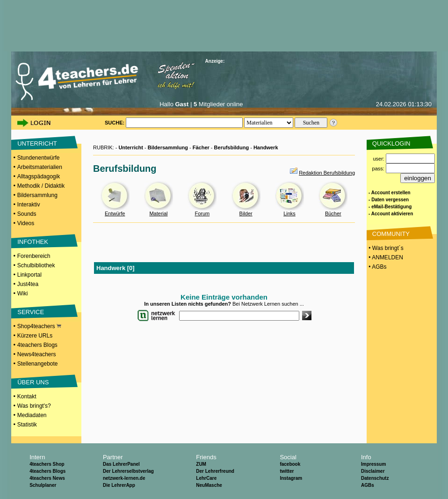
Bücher (333, 213)
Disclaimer (373, 471)
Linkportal (29, 275)
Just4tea (28, 284)
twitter (287, 471)
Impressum (373, 464)
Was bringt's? (34, 406)
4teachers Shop (47, 464)
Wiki (23, 294)
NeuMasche (209, 485)
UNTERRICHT (37, 143)
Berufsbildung (232, 147)
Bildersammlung (37, 195)
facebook (290, 464)
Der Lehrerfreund (215, 471)
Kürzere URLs (35, 336)
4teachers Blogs (37, 345)
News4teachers (37, 354)
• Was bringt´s (385, 248)
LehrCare (206, 478)
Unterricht (131, 147)
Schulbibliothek (36, 265)
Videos (26, 223)
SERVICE (31, 312)
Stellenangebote (38, 364)
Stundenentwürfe (39, 158)
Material (158, 213)
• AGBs (377, 267)
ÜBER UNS (33, 382)
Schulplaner (43, 485)
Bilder (246, 213)
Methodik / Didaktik (41, 186)
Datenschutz (375, 478)
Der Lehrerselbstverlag (128, 471)
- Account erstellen (390, 193)
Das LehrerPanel (121, 464)
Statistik (27, 425)
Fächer (201, 147)
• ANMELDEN (385, 257)
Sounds (27, 214)
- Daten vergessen (389, 200)
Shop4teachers (39, 326)
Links (289, 213)
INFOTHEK (33, 242)
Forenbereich (34, 256)
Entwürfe (115, 213)
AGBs (368, 485)
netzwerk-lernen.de (124, 478)
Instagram (291, 478)
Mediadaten (32, 415)
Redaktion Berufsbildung (327, 173)
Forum (202, 213)
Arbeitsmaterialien (40, 167)
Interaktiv (29, 205)
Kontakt (27, 396)
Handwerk (266, 147)
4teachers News (47, 478)
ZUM (201, 464)
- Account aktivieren (391, 214)
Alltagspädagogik (39, 176)
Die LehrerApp (119, 485)
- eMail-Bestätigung (390, 207)
